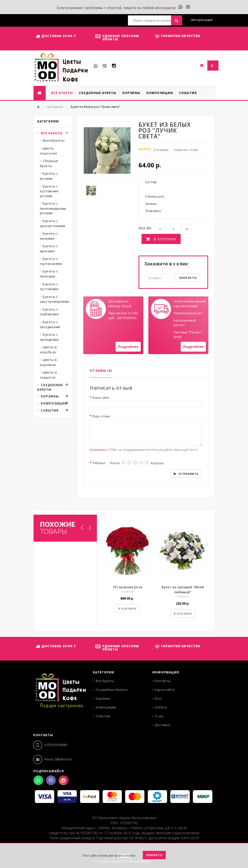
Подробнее (128, 347)
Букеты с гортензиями (51, 261)
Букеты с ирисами (49, 249)
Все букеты (55, 107)
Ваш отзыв (101, 416)
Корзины (50, 396)
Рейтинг (99, 463)
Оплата (161, 707)
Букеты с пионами (49, 274)
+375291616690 (50, 745)
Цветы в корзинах (48, 362)
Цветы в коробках (48, 350)
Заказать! (188, 278)
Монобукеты (54, 140)
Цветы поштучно (49, 151)
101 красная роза (127, 587)
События (50, 410)
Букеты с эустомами (49, 287)
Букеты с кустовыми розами (49, 191)
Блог (158, 698)
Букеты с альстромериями (54, 299)
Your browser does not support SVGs (96, 309)
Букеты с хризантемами (53, 223)
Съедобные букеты (50, 387)
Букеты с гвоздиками (50, 324)
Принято (154, 855)
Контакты (163, 681)
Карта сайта (165, 690)
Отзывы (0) (101, 370)
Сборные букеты (49, 163)
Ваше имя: (101, 398)
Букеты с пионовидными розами (53, 208)
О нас (159, 716)
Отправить (188, 474)
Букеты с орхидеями (49, 337)
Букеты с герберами (49, 312)
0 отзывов (161, 150)
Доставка (162, 725)
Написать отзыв (186, 150)
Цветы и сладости (48, 375)
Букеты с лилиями (49, 236)
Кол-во (145, 228)
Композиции (54, 403)
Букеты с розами (49, 176)
